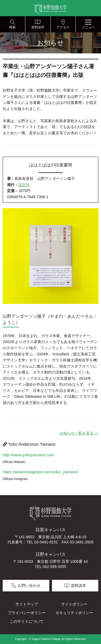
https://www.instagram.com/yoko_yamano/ (41, 472)
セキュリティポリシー (74, 613)
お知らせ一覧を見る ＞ (79, 433)
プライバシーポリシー (27, 613)
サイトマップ (27, 604)
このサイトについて (27, 621)
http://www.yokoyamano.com (28, 455)
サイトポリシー (74, 604)
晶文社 (24, 185)
